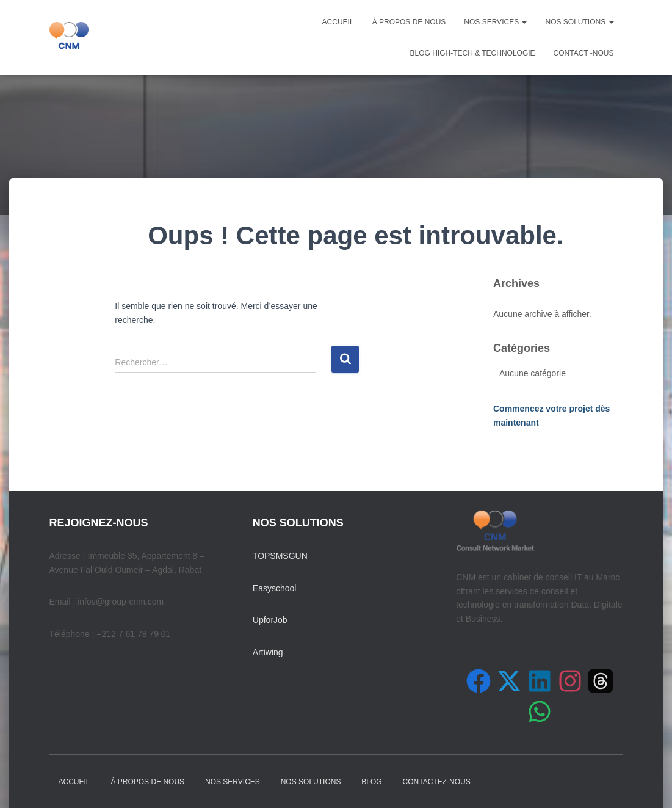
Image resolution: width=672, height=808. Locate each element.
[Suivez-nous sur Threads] (601, 681)
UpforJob (270, 620)
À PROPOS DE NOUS (409, 22)
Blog (371, 782)
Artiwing (268, 652)
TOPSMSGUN (280, 556)
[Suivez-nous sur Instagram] (570, 681)
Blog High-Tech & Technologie (472, 53)
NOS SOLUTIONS (579, 22)
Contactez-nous (437, 782)
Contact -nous (584, 53)
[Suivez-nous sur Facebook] (479, 681)
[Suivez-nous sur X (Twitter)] (509, 681)
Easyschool (275, 588)
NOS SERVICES (495, 22)
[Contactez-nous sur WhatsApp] (540, 712)
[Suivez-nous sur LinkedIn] (540, 681)
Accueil (338, 22)
